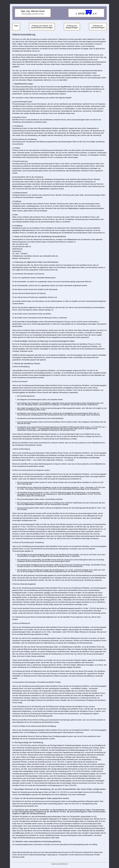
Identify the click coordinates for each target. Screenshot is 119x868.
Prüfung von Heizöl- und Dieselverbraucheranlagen (42, 27)
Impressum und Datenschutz (60, 864)
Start (16, 26)
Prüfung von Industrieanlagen (98, 27)
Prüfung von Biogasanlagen (72, 27)
